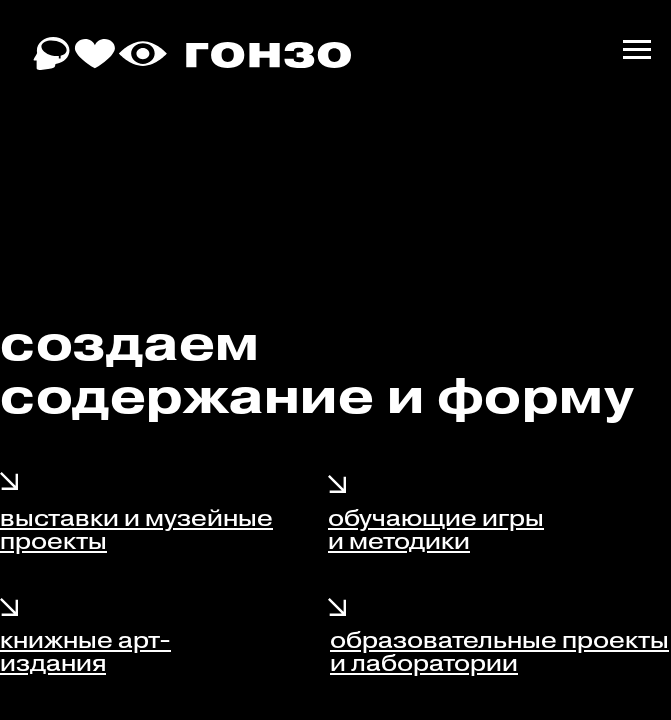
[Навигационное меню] (637, 50)
